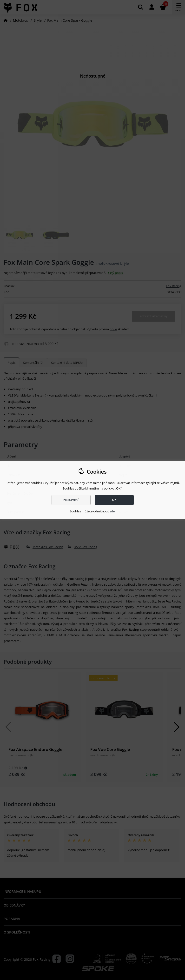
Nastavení (71, 500)
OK (114, 500)
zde (112, 511)
